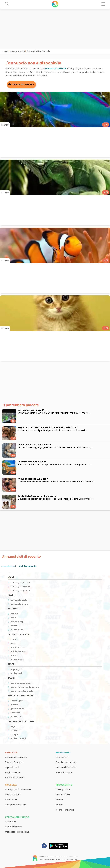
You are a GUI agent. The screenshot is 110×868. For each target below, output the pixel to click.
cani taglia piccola (20, 582)
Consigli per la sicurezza (18, 789)
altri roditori (17, 630)
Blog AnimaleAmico (66, 762)
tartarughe (17, 701)
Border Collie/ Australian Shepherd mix (38, 496)
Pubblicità (11, 752)
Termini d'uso (63, 794)
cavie (13, 618)
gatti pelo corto (19, 600)
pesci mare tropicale (22, 691)
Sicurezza (11, 785)
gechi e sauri (17, 709)
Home (5, 51)
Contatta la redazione (17, 832)
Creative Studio (53, 859)
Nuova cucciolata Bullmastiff (33, 479)
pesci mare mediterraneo (25, 687)
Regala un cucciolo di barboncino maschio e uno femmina (48, 427)
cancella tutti (9, 566)
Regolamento (64, 785)
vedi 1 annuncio (27, 566)
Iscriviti (59, 799)
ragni (13, 726)
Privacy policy (63, 789)
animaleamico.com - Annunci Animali (61, 857)
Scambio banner (65, 772)
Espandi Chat (12, 767)
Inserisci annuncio (65, 810)
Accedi (59, 805)
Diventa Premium (14, 762)
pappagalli (16, 669)
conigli (14, 614)
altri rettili (16, 717)
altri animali (17, 660)
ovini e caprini (18, 652)
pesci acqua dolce (20, 683)
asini (13, 643)
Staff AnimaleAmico (17, 817)
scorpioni (16, 734)
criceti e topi (17, 622)
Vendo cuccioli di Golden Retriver (35, 445)
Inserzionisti (62, 757)
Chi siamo (10, 821)
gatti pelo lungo (19, 604)
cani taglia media (20, 586)
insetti (14, 730)
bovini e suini (18, 647)
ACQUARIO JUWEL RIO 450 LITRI (34, 410)
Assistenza (11, 799)
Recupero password (16, 805)
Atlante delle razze (66, 767)
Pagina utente (13, 772)
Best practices (13, 794)
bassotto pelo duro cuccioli (32, 462)
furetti (14, 626)
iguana (14, 705)
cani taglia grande (20, 590)
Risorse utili (63, 752)
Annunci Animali (18, 51)
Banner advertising (15, 777)
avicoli (14, 656)
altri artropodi (18, 738)
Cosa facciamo (13, 827)
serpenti (15, 713)
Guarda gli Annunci (23, 85)
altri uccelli (16, 673)
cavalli (14, 639)
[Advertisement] (55, 29)
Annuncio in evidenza (16, 757)
